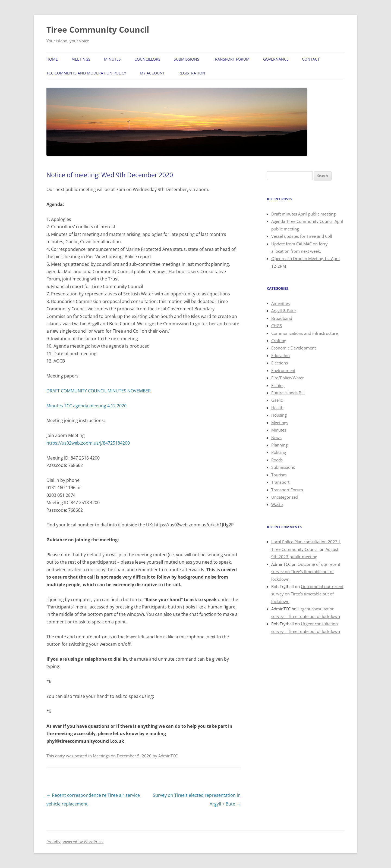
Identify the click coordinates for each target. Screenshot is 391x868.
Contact (311, 59)
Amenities (280, 303)
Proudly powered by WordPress (75, 842)
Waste (277, 504)
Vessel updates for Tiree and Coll (302, 236)
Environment (283, 370)
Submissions (187, 59)
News (276, 438)
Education (280, 355)
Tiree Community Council (98, 29)
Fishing (278, 385)
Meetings (81, 59)
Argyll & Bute (283, 311)
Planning (279, 445)
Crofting (279, 341)
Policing (279, 452)
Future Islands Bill (288, 393)
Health (277, 408)
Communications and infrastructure (305, 333)
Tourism (279, 475)
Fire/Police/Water (288, 378)
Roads (277, 460)
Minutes (112, 59)
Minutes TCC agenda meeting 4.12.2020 (86, 406)
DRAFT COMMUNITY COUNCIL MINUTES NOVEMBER (99, 391)
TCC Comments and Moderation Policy (86, 73)
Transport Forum (231, 59)
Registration (192, 73)
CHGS (277, 326)
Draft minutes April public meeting (303, 214)
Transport (280, 482)
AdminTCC (168, 756)
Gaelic (277, 400)
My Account (152, 73)
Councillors (147, 59)
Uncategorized (285, 497)
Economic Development (294, 348)
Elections (280, 363)
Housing (279, 415)
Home (52, 59)
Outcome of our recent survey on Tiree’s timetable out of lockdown (306, 572)
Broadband (282, 318)
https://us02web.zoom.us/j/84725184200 (88, 443)
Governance (276, 59)
